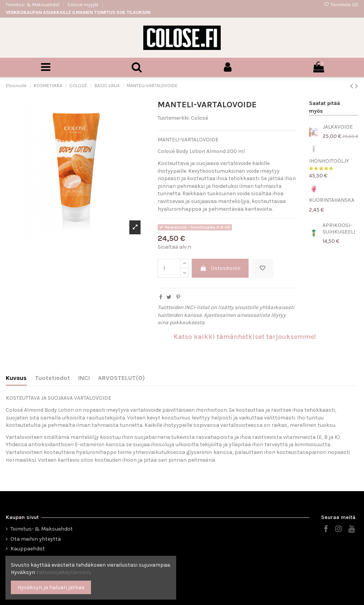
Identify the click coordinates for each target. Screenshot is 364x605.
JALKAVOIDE (338, 127)
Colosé (199, 118)
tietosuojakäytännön (63, 572)
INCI (84, 378)
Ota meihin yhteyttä (36, 539)
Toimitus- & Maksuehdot (33, 5)
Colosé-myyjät (83, 5)
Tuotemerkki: (174, 118)
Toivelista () (341, 5)
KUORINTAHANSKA (332, 200)
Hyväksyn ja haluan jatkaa (51, 587)
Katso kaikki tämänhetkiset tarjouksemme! (245, 337)
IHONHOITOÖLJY (329, 161)
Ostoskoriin (220, 268)
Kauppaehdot (28, 549)
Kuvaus (16, 378)
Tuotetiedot (52, 378)
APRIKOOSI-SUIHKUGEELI (339, 229)
